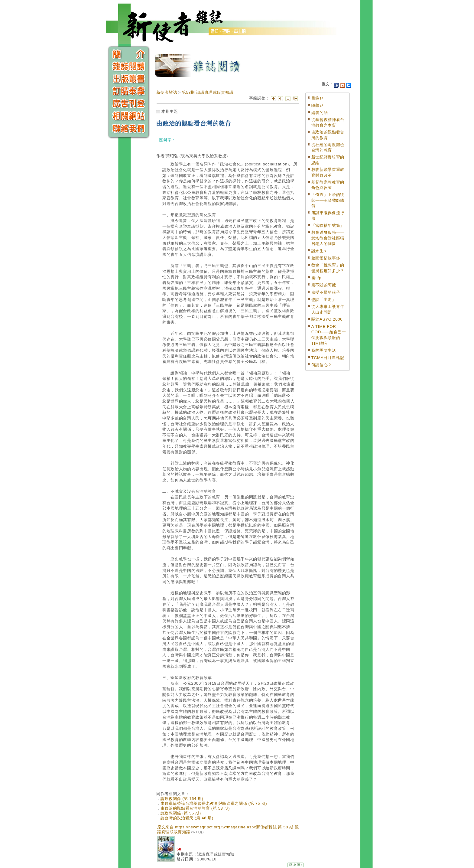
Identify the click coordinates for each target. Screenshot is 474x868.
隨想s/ (317, 105)
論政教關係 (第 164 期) (182, 799)
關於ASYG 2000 (327, 319)
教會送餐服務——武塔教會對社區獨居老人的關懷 (328, 238)
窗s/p (316, 278)
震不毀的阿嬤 (324, 285)
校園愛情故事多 (326, 258)
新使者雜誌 (167, 92)
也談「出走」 (324, 300)
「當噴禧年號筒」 (328, 225)
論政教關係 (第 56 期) (181, 813)
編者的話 (320, 113)
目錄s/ (317, 98)
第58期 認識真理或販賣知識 (208, 92)
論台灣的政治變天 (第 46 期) (187, 818)
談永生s (319, 251)
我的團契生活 (324, 350)
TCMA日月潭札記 (328, 358)
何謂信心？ (322, 365)
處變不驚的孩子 (326, 292)
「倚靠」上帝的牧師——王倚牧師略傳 (328, 200)
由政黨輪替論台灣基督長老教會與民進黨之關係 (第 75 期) (214, 803)
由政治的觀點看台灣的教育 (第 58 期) (195, 808)
